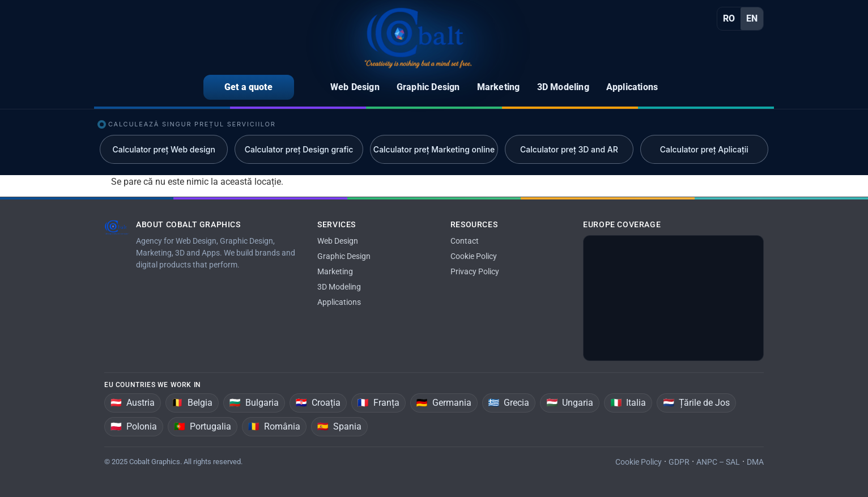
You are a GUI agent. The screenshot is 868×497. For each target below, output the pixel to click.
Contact (465, 241)
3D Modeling (339, 287)
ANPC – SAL (718, 462)
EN (752, 18)
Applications (339, 302)
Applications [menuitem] (632, 87)
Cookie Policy (474, 256)
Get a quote (248, 87)
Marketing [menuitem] (499, 87)
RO (729, 18)
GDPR (679, 462)
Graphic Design (344, 256)
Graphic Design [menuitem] (428, 87)
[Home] (418, 38)
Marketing (335, 271)
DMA (755, 462)
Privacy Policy (475, 271)
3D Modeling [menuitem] (563, 87)
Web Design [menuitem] (355, 87)
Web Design (338, 241)
